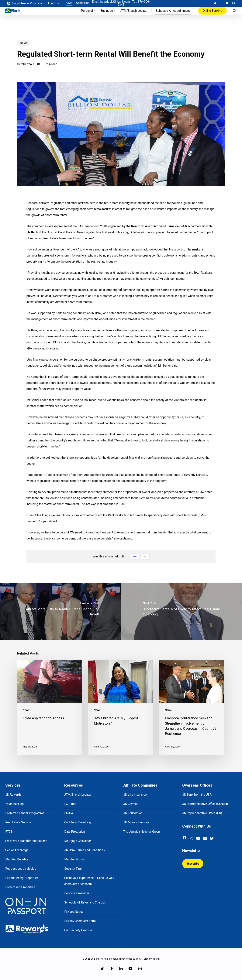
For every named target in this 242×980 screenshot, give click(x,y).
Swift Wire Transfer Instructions (26, 841)
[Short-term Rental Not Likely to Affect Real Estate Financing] (181, 611)
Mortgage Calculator (78, 841)
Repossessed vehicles (21, 869)
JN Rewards (13, 795)
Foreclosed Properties (20, 887)
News (24, 43)
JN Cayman (131, 804)
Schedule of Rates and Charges (85, 902)
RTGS (9, 832)
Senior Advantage (17, 850)
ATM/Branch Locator (78, 795)
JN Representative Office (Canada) (205, 804)
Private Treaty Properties (22, 878)
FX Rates (70, 804)
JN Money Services (136, 822)
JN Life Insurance (135, 795)
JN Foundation (133, 813)
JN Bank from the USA (197, 795)
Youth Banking (14, 804)
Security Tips (73, 869)
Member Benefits (17, 859)
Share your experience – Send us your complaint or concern (89, 881)
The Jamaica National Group (142, 832)
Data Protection (75, 832)
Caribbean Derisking (78, 822)
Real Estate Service (18, 822)
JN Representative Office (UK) (202, 813)
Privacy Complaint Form (80, 921)
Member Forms (74, 859)
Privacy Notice (74, 912)
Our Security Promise (78, 930)
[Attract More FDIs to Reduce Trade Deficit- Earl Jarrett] (60, 611)
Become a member (77, 893)
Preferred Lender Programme (25, 813)
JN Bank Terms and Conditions (85, 850)
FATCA (69, 813)
